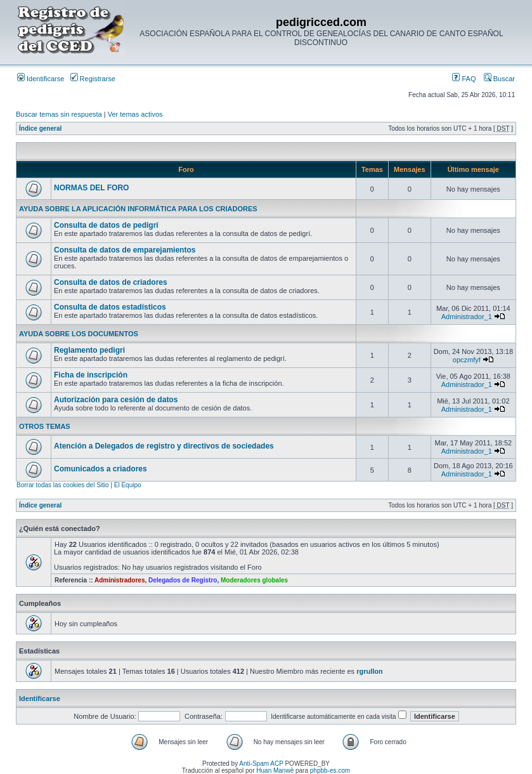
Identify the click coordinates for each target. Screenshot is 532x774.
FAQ (464, 79)
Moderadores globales (254, 580)
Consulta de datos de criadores (111, 282)
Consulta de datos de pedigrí (106, 225)
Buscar (499, 79)
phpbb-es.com (330, 771)
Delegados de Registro (183, 580)
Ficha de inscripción (91, 375)
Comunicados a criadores (101, 469)
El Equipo (128, 485)
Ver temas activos (135, 114)
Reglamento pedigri (89, 350)
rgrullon (370, 671)
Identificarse (41, 79)
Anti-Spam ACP (261, 764)
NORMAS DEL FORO (91, 188)
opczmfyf (467, 360)
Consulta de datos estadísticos (110, 307)
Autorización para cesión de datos (116, 400)
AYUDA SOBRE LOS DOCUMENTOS (79, 334)
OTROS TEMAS (45, 426)
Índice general (40, 128)
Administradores (120, 580)
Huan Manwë (275, 771)
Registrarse (93, 79)
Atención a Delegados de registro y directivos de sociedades (164, 446)
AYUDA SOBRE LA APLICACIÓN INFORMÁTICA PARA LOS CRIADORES (138, 209)
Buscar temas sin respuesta (59, 114)
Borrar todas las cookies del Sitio (63, 485)
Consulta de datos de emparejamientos (125, 250)
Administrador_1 (467, 317)
